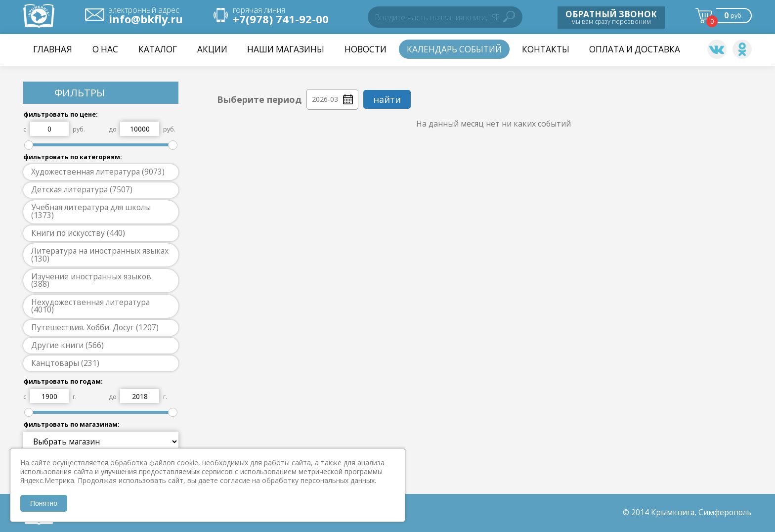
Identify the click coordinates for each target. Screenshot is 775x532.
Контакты (546, 49)
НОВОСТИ (366, 49)
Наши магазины (286, 49)
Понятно (44, 503)
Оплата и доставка (635, 49)
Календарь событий (454, 49)
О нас (105, 49)
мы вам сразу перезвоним (611, 17)
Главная (53, 49)
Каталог (158, 49)
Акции (212, 49)
